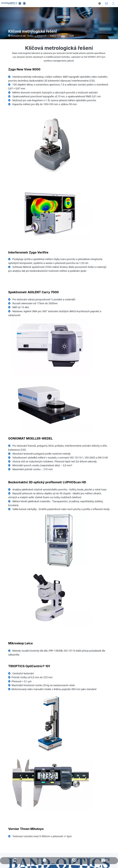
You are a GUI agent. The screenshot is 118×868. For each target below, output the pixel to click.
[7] (50, 723)
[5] (50, 404)
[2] (50, 213)
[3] (50, 598)
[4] (50, 783)
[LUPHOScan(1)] (59, 540)
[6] (50, 347)
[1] (50, 145)
